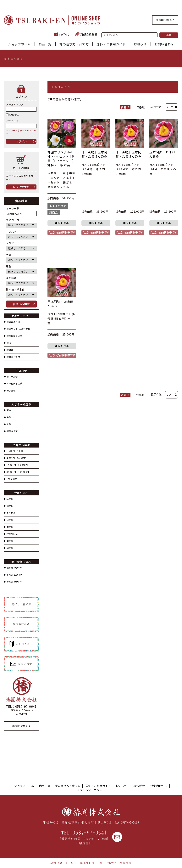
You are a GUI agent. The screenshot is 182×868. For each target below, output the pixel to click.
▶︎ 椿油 (7, 343)
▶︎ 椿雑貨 (9, 350)
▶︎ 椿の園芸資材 (12, 357)
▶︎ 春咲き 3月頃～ (13, 582)
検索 (169, 35)
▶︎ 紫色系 (9, 548)
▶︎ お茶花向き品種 (13, 383)
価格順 (141, 107)
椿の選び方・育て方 (74, 44)
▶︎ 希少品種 (10, 391)
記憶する (13, 115)
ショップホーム (19, 44)
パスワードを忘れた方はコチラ (21, 132)
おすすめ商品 (58, 206)
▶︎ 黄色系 (9, 541)
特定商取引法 (159, 786)
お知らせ (140, 44)
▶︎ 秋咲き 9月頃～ (13, 568)
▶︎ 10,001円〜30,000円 (16, 465)
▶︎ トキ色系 (10, 513)
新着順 (125, 107)
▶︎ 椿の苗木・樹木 (13, 322)
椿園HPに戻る (165, 20)
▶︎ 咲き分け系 (11, 534)
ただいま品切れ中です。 (62, 232)
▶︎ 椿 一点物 (11, 377)
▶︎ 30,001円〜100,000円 (16, 472)
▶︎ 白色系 (9, 520)
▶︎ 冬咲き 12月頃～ (13, 575)
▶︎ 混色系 (9, 527)
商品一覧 (45, 44)
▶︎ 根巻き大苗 (11, 431)
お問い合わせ (164, 44)
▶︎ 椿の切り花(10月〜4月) (17, 329)
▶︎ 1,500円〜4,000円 (14, 451)
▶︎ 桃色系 (9, 506)
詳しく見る (62, 223)
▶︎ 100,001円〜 (12, 479)
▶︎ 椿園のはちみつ (13, 336)
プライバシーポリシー (91, 790)
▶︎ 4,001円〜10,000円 (15, 458)
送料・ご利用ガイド (111, 44)
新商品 (54, 212)
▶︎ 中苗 (7, 417)
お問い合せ (139, 786)
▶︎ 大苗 (7, 424)
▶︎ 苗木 (7, 410)
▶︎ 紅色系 (9, 499)
